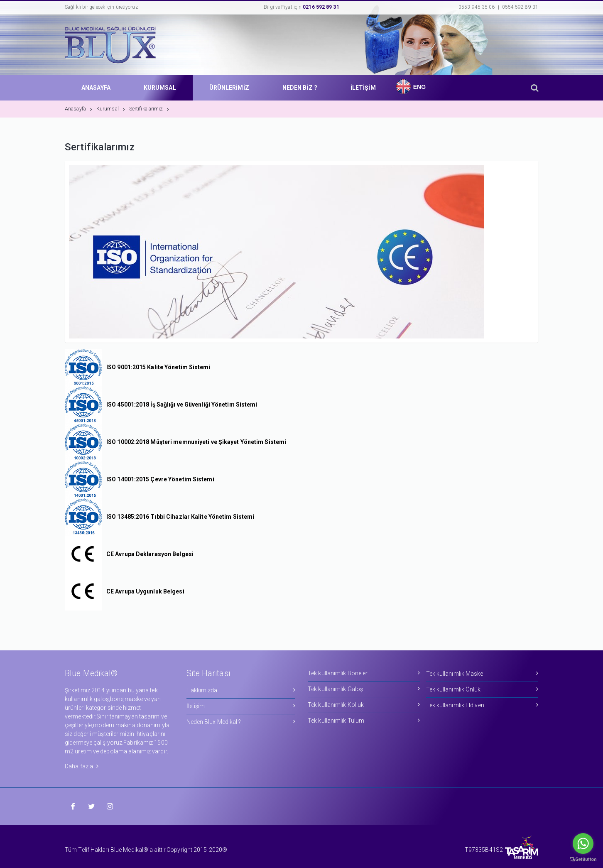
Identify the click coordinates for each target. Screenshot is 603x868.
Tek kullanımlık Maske (482, 673)
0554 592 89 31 (520, 7)
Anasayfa (78, 109)
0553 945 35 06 (477, 7)
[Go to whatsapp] (583, 843)
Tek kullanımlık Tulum (364, 720)
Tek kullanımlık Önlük (482, 689)
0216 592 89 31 (321, 7)
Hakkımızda (241, 690)
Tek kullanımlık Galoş (364, 689)
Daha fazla (82, 766)
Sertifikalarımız (149, 109)
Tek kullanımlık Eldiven (482, 705)
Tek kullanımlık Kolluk (364, 705)
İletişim (241, 706)
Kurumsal (111, 109)
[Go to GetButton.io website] (583, 859)
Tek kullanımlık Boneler (364, 673)
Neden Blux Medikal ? (241, 722)
